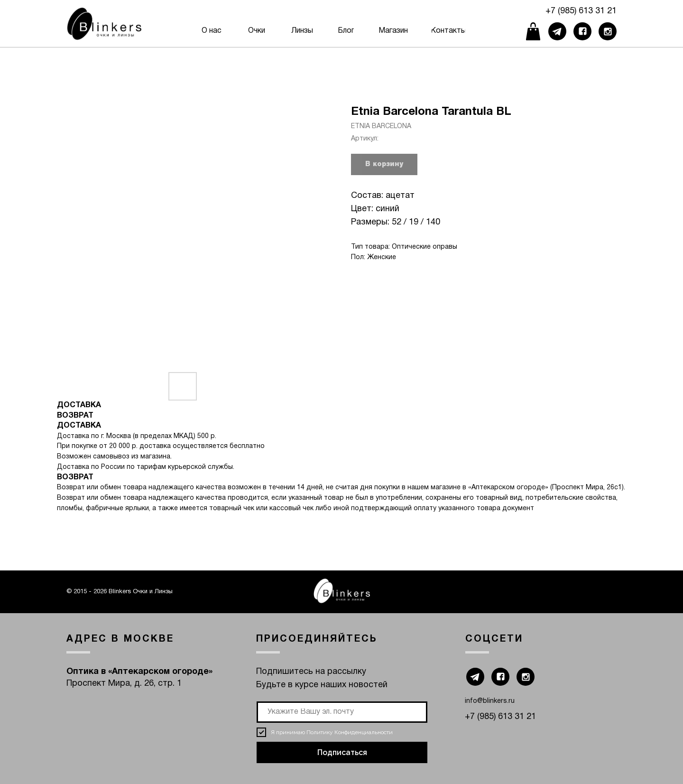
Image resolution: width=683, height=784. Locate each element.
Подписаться (342, 752)
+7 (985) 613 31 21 (581, 11)
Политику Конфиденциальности (350, 732)
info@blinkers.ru (490, 701)
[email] (342, 712)
